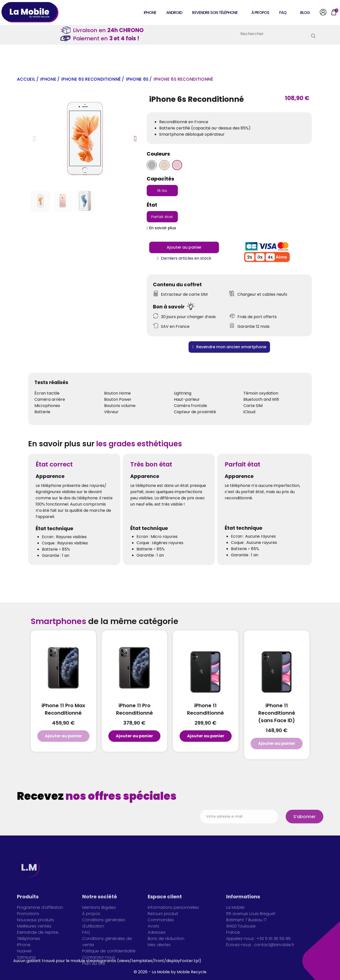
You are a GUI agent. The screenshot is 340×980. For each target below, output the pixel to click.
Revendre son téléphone (215, 13)
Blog (305, 13)
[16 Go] (162, 191)
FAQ (283, 13)
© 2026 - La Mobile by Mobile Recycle (170, 972)
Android (174, 13)
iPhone (150, 13)
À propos (260, 13)
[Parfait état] (162, 217)
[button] (34, 139)
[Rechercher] (275, 34)
